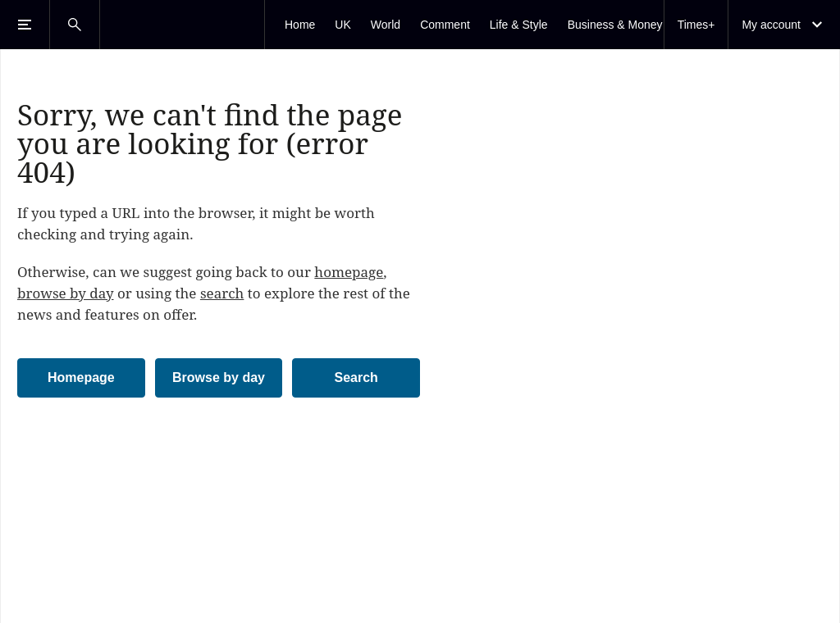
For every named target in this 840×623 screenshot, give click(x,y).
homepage (349, 272)
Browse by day (219, 377)
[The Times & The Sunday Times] (182, 25)
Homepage (81, 377)
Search (356, 377)
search (222, 293)
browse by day (66, 293)
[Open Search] (75, 25)
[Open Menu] (25, 25)
